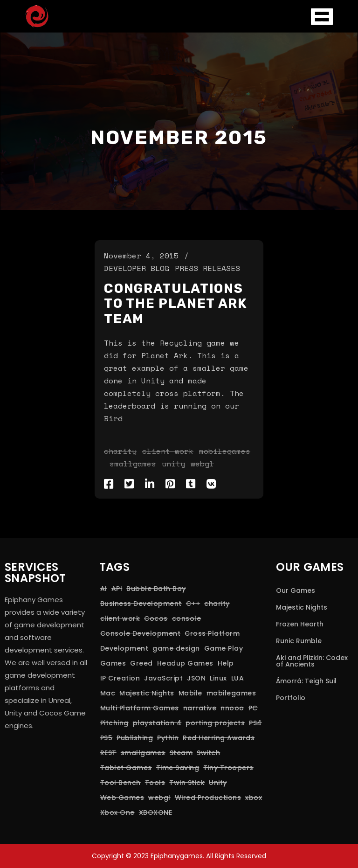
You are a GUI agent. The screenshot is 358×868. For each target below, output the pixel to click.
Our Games (296, 590)
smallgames (133, 464)
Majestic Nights (302, 607)
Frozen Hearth (300, 624)
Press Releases (207, 268)
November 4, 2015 (141, 256)
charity (120, 451)
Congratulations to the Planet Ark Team (176, 304)
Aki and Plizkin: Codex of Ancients (312, 661)
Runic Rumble (299, 641)
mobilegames (225, 451)
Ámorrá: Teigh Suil (306, 681)
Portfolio (291, 698)
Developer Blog (137, 268)
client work (168, 451)
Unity (173, 464)
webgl (202, 464)
